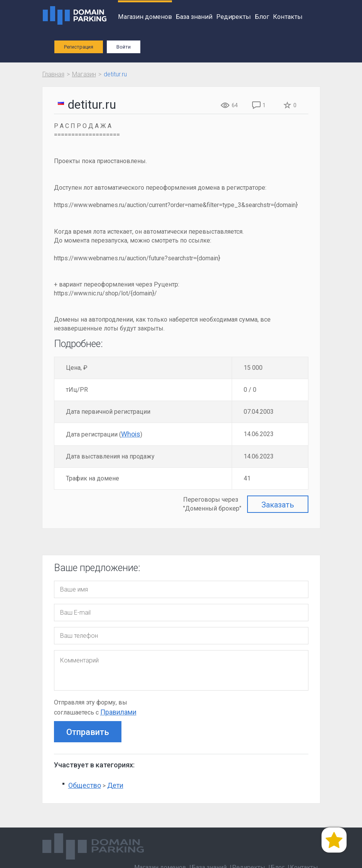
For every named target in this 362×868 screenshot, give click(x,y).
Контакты (288, 17)
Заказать (278, 505)
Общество (85, 785)
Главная (53, 74)
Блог (262, 17)
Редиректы (234, 17)
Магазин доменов (145, 17)
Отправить (88, 732)
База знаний (194, 17)
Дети (115, 785)
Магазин (84, 74)
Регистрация (79, 47)
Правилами (118, 712)
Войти (124, 47)
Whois (131, 434)
